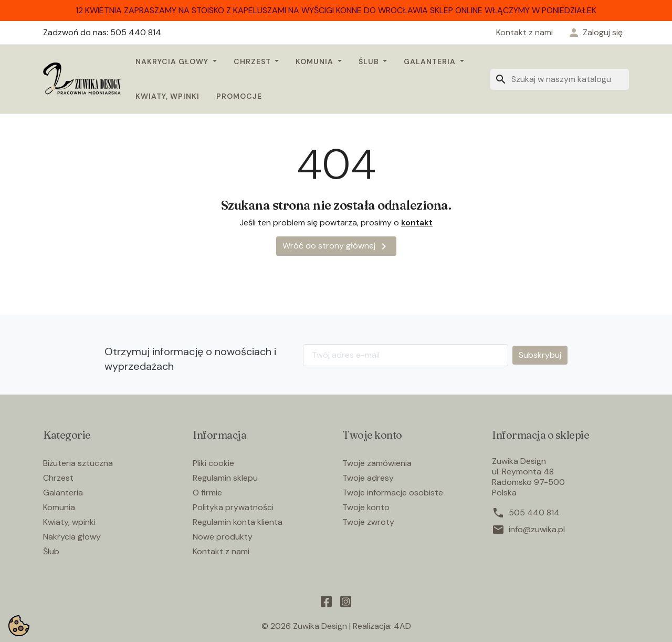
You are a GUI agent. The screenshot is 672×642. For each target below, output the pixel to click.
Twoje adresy (368, 478)
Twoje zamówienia (377, 463)
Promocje (239, 96)
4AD (402, 626)
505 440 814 (534, 513)
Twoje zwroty (368, 522)
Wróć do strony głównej (336, 246)
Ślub (370, 61)
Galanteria (431, 61)
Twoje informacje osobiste (393, 493)
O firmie (207, 493)
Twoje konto (366, 507)
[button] (595, 33)
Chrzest (253, 61)
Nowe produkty (223, 537)
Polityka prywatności (233, 507)
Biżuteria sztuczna (78, 463)
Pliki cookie (213, 463)
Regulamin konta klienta (238, 522)
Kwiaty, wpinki (167, 96)
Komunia (316, 61)
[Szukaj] (560, 79)
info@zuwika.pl (537, 530)
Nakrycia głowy (173, 61)
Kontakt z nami (524, 33)
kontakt (417, 222)
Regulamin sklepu (225, 478)
